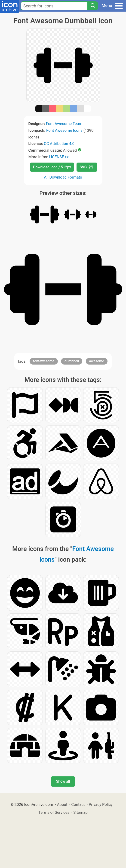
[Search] (93, 6)
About (62, 804)
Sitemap (80, 812)
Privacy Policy (101, 804)
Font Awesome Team (64, 124)
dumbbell (72, 361)
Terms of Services (54, 812)
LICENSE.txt (59, 157)
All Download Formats (63, 177)
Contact (78, 804)
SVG (86, 167)
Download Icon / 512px (52, 167)
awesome (97, 361)
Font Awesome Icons (64, 130)
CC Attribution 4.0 (59, 144)
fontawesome (44, 361)
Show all (63, 781)
